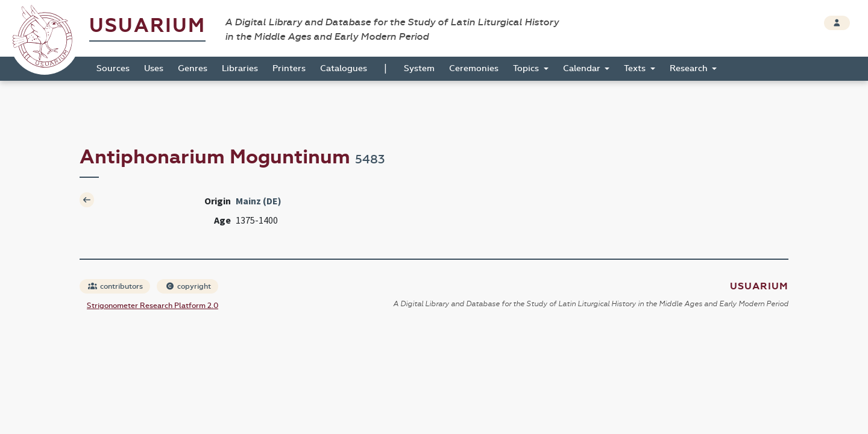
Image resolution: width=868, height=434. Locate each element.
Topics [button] (527, 68)
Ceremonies (474, 68)
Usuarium (147, 26)
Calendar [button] (583, 68)
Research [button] (690, 68)
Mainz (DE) (259, 201)
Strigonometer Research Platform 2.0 (153, 306)
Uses (154, 68)
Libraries (240, 68)
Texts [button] (636, 68)
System (419, 68)
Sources (113, 68)
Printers (289, 68)
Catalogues (344, 68)
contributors (115, 286)
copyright (188, 286)
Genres (193, 68)
